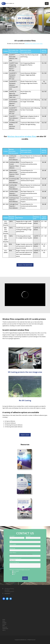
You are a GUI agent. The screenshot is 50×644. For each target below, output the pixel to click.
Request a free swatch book (25, 265)
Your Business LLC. (23, 640)
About (4, 621)
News (4, 626)
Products (4, 623)
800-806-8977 (7, 594)
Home (4, 619)
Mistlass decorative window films (22, 136)
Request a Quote (25, 435)
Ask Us (4, 630)
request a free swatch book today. (34, 44)
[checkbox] (26, 573)
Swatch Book (5, 629)
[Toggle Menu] (47, 3)
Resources (5, 627)
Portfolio (4, 624)
